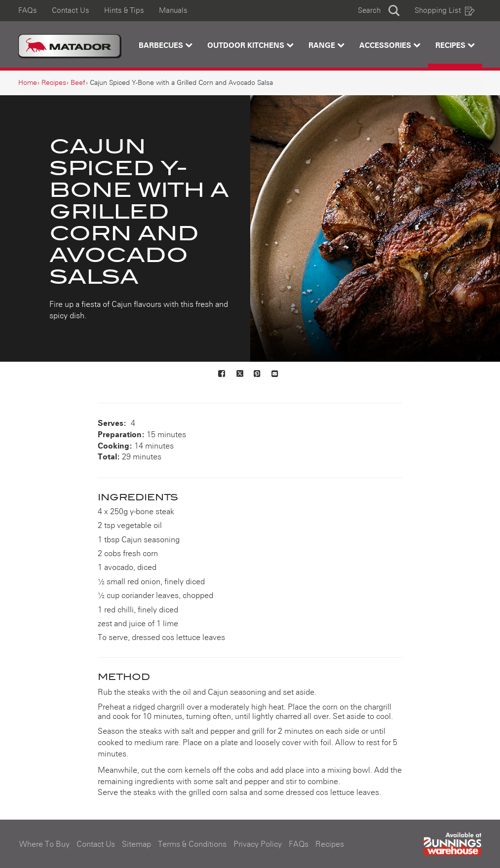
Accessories (390, 45)
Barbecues (166, 45)
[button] (379, 11)
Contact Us (71, 11)
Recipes (455, 45)
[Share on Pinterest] (258, 375)
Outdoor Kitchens (250, 45)
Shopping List (445, 11)
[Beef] (78, 83)
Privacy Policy (258, 844)
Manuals (173, 11)
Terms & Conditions (192, 844)
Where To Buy (44, 844)
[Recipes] (54, 83)
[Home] (28, 83)
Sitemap (136, 844)
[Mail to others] (275, 375)
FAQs (28, 11)
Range (327, 45)
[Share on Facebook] (222, 375)
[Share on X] (240, 375)
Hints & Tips (124, 11)
